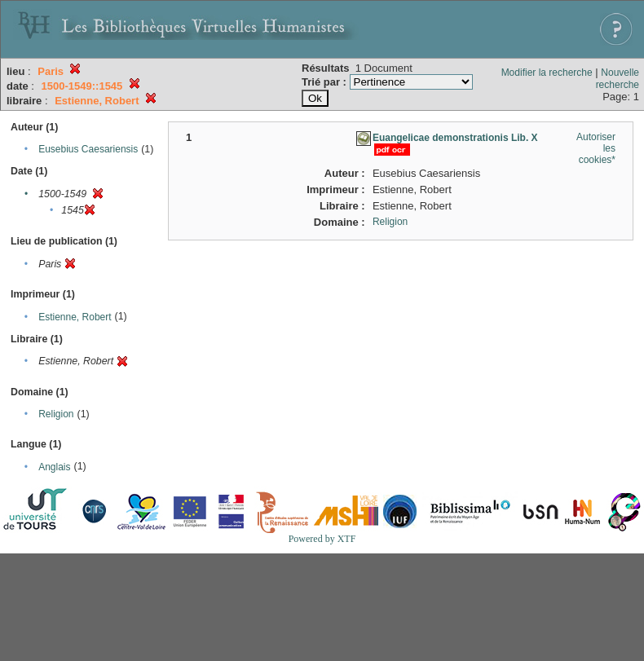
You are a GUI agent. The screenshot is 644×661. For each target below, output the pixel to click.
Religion (56, 414)
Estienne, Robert (75, 317)
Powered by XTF (322, 539)
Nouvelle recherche (618, 79)
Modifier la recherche (547, 73)
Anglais (54, 467)
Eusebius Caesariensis (88, 149)
